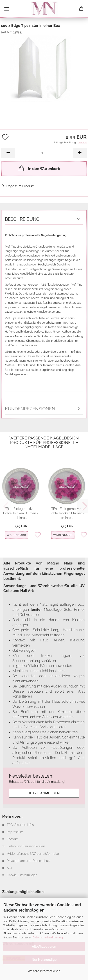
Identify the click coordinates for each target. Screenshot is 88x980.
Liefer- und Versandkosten (26, 846)
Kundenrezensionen (30, 409)
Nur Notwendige (44, 960)
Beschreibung (22, 219)
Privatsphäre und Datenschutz (29, 861)
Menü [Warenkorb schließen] (7, 9)
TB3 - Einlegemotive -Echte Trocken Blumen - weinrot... (67, 513)
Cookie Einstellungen (22, 875)
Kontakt (12, 839)
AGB (10, 868)
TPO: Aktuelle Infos (20, 825)
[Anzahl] (44, 153)
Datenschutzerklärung (48, 937)
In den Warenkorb (39, 168)
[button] (8, 153)
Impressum (15, 832)
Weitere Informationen (44, 971)
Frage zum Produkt (20, 186)
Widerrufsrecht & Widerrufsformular (33, 854)
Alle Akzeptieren (44, 946)
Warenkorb (16, 535)
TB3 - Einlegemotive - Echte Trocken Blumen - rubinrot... (21, 513)
